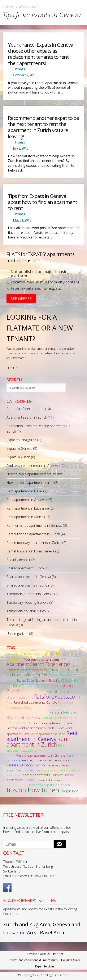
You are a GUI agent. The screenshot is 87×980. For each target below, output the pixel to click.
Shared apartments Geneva (42, 775)
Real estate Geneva (24, 717)
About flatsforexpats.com (25, 409)
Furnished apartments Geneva (35, 702)
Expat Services (45, 966)
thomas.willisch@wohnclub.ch (34, 876)
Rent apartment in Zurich (25, 517)
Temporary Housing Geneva (27, 602)
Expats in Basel (46, 680)
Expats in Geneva (19, 448)
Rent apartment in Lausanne (28, 508)
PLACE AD (13, 368)
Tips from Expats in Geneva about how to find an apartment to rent (43, 202)
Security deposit (18, 560)
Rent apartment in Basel (24, 491)
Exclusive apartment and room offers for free (42, 672)
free (10, 702)
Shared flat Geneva (48, 780)
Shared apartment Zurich (25, 568)
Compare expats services (25, 670)
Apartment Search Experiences (38, 664)
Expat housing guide (21, 440)
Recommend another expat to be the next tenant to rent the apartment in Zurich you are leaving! (43, 127)
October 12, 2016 (25, 75)
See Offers (21, 298)
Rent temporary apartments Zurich (46, 760)
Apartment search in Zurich (27, 417)
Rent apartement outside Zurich (42, 728)
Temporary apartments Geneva (30, 594)
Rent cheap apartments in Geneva (41, 755)
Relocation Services (56, 718)
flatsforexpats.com (57, 697)
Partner (58, 954)
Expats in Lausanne (38, 686)
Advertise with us (38, 954)
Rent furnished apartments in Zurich (33, 534)
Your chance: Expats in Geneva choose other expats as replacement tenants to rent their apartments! (41, 54)
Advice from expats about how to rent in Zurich (42, 656)
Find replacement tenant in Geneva (32, 466)
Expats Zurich (60, 691)
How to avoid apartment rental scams (35, 474)
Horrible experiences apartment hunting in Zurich (37, 710)
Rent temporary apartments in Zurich (34, 543)
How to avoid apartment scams (30, 483)
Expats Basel (26, 680)
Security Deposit (28, 770)
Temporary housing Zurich (26, 611)
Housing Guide (71, 960)
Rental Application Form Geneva (30, 551)
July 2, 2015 (21, 148)
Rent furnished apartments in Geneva (34, 525)
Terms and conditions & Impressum (33, 960)
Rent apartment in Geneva (26, 500)
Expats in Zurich (18, 457)
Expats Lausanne (34, 692)
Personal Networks (63, 712)
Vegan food (70, 791)
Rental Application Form (24, 765)
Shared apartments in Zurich (28, 585)
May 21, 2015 (22, 220)
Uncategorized (17, 634)
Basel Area (52, 932)
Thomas (19, 69)
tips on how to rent (34, 790)
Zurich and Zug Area (27, 924)
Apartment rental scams (42, 659)
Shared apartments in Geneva (29, 577)
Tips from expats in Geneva (49, 785)
